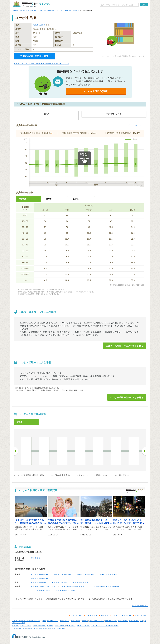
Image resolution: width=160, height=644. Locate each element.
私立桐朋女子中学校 (39, 575)
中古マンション (111, 621)
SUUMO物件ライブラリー (51, 10)
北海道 (15, 628)
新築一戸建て (123, 621)
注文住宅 (16, 626)
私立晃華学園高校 (81, 582)
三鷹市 (76, 10)
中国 (54, 628)
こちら (112, 475)
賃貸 (44, 621)
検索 (145, 5)
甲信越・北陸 (32, 628)
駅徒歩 (76, 199)
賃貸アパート (64, 621)
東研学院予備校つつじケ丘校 (43, 586)
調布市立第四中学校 (39, 579)
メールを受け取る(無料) (96, 91)
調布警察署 (36, 558)
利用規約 (105, 616)
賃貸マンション (53, 621)
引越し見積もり (60, 626)
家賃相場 (85, 621)
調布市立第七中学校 (109, 575)
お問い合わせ (141, 616)
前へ (16, 451)
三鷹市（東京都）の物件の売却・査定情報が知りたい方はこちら (42, 64)
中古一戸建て (134, 621)
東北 (20, 628)
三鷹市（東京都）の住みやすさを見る (125, 346)
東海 (40, 628)
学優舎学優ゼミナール (65, 590)
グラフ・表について (136, 125)
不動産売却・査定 (39, 626)
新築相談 (50, 626)
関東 (25, 628)
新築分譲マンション (97, 621)
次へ (144, 451)
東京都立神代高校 (38, 582)
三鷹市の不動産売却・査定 (34, 56)
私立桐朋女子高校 (60, 582)
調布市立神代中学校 (86, 575)
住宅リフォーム (26, 626)
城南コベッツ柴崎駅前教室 (73, 586)
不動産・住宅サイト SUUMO (25, 10)
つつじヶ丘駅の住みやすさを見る (127, 398)
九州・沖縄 (61, 628)
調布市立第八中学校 (62, 575)
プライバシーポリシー (122, 616)
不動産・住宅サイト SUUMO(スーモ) (26, 621)
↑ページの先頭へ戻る (140, 606)
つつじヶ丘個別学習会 (40, 590)
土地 (142, 621)
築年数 (49, 199)
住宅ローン (71, 626)
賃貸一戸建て (76, 621)
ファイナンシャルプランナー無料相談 (105, 626)
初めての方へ (76, 616)
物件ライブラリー (83, 626)
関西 (45, 628)
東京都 (68, 10)
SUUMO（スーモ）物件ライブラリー (32, 4)
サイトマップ (91, 616)
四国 (49, 628)
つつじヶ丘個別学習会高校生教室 (105, 586)
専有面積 (23, 199)
